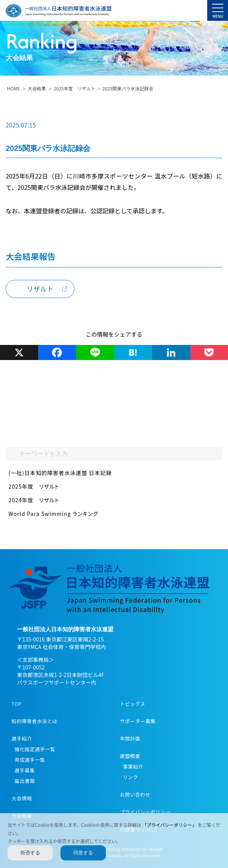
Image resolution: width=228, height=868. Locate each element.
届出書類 (25, 781)
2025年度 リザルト (75, 88)
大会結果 (37, 88)
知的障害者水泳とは (35, 721)
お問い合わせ (135, 794)
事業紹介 (133, 766)
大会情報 (22, 798)
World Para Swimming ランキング (54, 514)
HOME (13, 88)
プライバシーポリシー (145, 812)
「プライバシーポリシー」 (170, 825)
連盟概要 (130, 756)
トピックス (133, 704)
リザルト (40, 289)
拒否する (30, 853)
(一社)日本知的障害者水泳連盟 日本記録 (60, 473)
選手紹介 (22, 738)
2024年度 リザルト (34, 500)
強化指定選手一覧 (35, 749)
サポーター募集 (138, 721)
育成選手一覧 (30, 760)
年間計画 (130, 738)
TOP (17, 704)
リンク (130, 777)
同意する (83, 853)
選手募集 (25, 770)
